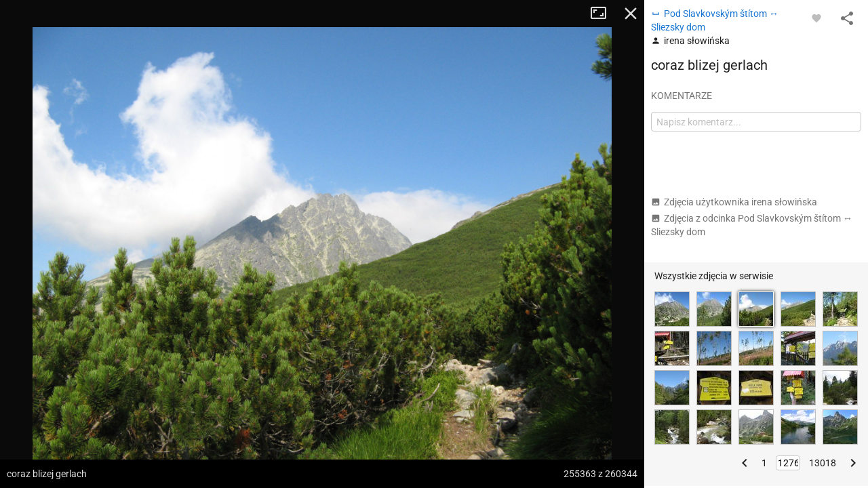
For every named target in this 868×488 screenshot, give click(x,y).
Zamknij (631, 14)
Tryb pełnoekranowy (604, 14)
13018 (823, 463)
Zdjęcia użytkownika (734, 202)
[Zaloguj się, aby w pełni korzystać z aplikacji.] (816, 18)
